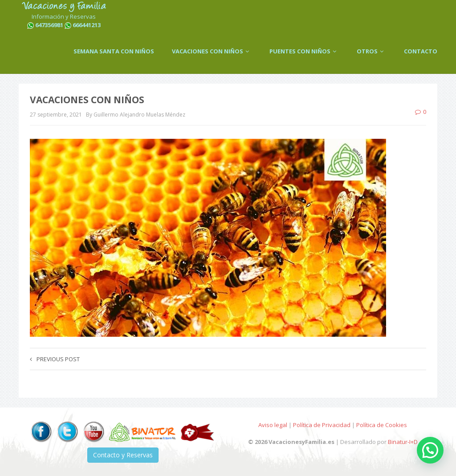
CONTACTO (421, 51)
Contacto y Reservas (123, 455)
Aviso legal (273, 425)
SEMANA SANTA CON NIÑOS (114, 51)
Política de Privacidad (322, 425)
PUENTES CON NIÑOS (304, 51)
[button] (430, 450)
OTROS (371, 51)
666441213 (87, 25)
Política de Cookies (382, 425)
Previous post (55, 359)
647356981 (49, 25)
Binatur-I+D (403, 442)
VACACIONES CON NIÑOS (212, 51)
